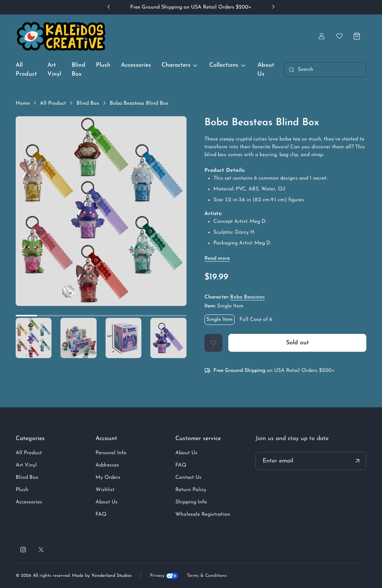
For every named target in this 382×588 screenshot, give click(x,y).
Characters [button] (176, 65)
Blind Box (79, 70)
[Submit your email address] (357, 461)
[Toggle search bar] (325, 70)
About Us (266, 70)
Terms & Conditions (207, 576)
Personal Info (111, 453)
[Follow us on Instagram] (23, 550)
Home (23, 103)
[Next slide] (273, 7)
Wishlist (105, 490)
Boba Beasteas (248, 297)
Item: (224, 306)
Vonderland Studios (112, 576)
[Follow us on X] (41, 550)
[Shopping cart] (357, 36)
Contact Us (188, 478)
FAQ (101, 514)
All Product (26, 70)
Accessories (136, 65)
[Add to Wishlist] (213, 343)
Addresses (107, 465)
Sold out (298, 343)
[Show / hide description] (217, 258)
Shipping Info (191, 502)
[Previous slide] (109, 7)
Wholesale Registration (203, 514)
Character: (235, 297)
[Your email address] (311, 461)
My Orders (108, 478)
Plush (103, 65)
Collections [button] (224, 65)
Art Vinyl (54, 70)
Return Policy (191, 490)
